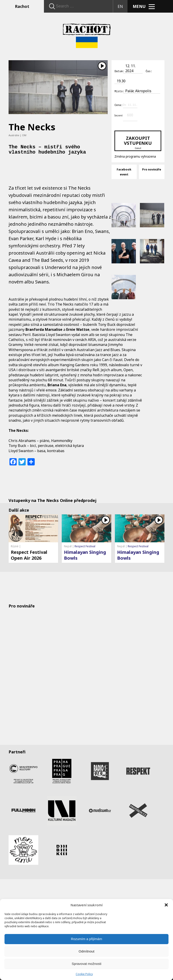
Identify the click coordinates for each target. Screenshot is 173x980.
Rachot (22, 6)
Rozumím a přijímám (86, 939)
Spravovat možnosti (86, 964)
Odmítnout (86, 951)
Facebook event (124, 171)
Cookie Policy (84, 974)
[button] (166, 905)
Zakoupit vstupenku (138, 142)
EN (120, 6)
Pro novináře (152, 169)
